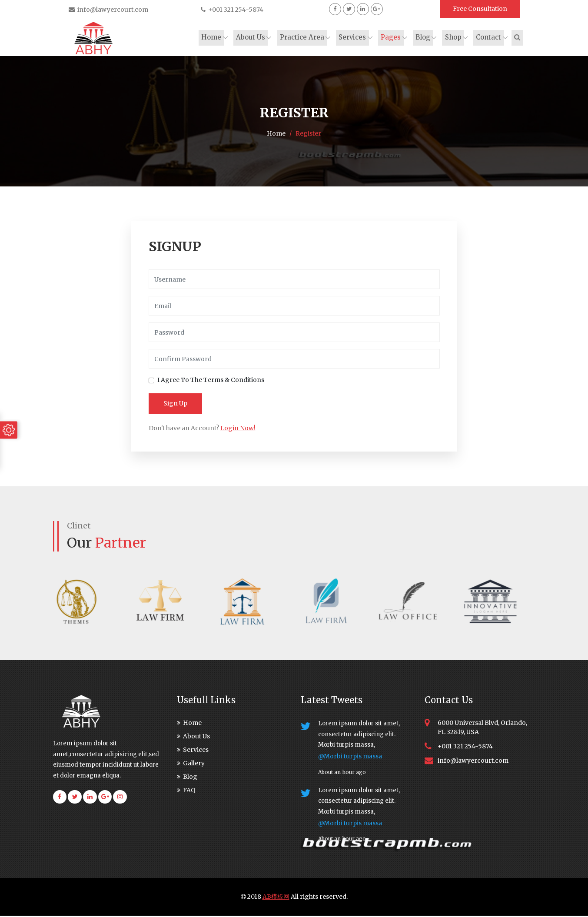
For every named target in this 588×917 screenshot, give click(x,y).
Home (214, 38)
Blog (424, 38)
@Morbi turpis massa (350, 758)
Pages (392, 38)
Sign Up (175, 405)
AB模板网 (276, 898)
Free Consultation (480, 9)
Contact (489, 38)
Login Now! (238, 429)
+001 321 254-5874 (232, 10)
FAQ (186, 791)
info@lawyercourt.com (108, 10)
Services (354, 38)
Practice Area (304, 38)
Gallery (191, 764)
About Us (253, 38)
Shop (454, 38)
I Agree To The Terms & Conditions (211, 381)
